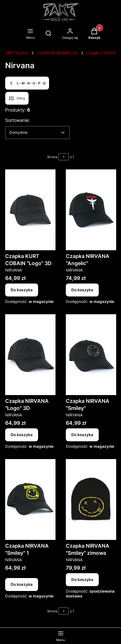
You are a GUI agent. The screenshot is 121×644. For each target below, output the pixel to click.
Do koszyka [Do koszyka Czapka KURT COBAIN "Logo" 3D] (22, 290)
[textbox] (37, 133)
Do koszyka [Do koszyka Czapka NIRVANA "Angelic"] (82, 290)
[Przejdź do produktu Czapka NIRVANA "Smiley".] (91, 355)
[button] (94, 34)
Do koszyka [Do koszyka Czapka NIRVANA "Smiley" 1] (22, 584)
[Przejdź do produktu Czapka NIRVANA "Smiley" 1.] (30, 499)
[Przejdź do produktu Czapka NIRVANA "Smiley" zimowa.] (91, 499)
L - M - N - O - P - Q (27, 83)
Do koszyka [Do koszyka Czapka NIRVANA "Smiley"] (82, 435)
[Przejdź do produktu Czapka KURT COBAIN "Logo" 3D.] (30, 210)
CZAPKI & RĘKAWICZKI (57, 53)
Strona (52, 157)
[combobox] (37, 133)
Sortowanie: (18, 120)
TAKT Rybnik (17, 53)
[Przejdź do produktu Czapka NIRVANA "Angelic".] (91, 210)
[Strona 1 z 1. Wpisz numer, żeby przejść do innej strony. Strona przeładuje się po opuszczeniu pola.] (64, 157)
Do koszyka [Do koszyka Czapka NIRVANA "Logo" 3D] (22, 435)
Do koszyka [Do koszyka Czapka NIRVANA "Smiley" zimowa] (82, 580)
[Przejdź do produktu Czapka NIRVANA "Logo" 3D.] (30, 355)
